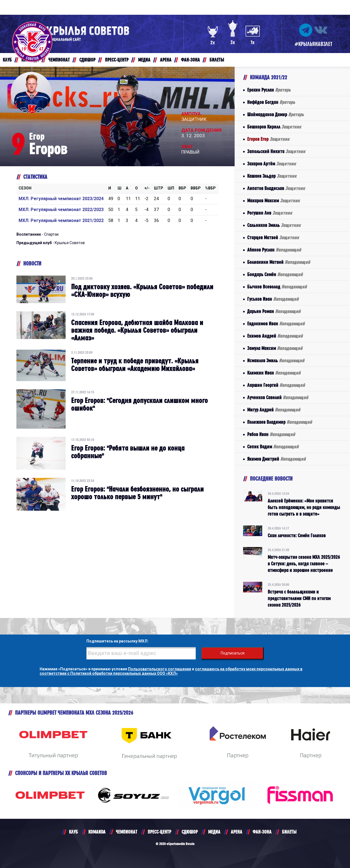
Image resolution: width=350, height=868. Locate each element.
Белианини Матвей (279, 262)
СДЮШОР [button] (87, 60)
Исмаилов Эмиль (276, 360)
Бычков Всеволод (277, 287)
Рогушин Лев (270, 213)
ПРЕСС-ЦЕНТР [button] (117, 60)
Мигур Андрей (274, 410)
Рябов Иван (271, 434)
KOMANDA (97, 832)
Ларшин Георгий (276, 385)
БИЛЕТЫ (289, 832)
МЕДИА (214, 832)
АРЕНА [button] (166, 60)
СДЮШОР (190, 832)
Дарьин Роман (274, 311)
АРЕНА (237, 832)
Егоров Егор (268, 139)
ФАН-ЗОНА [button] (190, 60)
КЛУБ (73, 832)
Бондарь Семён (275, 274)
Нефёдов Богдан (271, 102)
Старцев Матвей (273, 237)
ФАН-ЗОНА (262, 832)
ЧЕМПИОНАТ (127, 832)
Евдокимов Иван (276, 324)
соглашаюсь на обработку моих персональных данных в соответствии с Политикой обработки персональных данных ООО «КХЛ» (171, 671)
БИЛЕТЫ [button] (217, 60)
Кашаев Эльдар (272, 176)
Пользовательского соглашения (160, 669)
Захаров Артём (272, 164)
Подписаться (233, 653)
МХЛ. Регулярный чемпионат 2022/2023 (61, 210)
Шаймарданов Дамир (275, 114)
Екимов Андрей (275, 336)
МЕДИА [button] (144, 60)
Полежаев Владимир (280, 422)
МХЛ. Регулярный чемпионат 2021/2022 (61, 220)
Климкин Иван (274, 373)
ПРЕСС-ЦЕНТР (159, 832)
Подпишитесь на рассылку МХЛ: (117, 641)
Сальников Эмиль (274, 225)
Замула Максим (275, 348)
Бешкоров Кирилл (274, 127)
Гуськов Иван (273, 299)
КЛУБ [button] (7, 60)
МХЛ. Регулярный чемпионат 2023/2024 (61, 199)
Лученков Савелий (278, 397)
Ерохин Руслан (269, 90)
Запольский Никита (276, 151)
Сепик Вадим (273, 447)
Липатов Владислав (276, 188)
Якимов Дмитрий (276, 459)
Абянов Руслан (274, 250)
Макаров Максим (273, 201)
